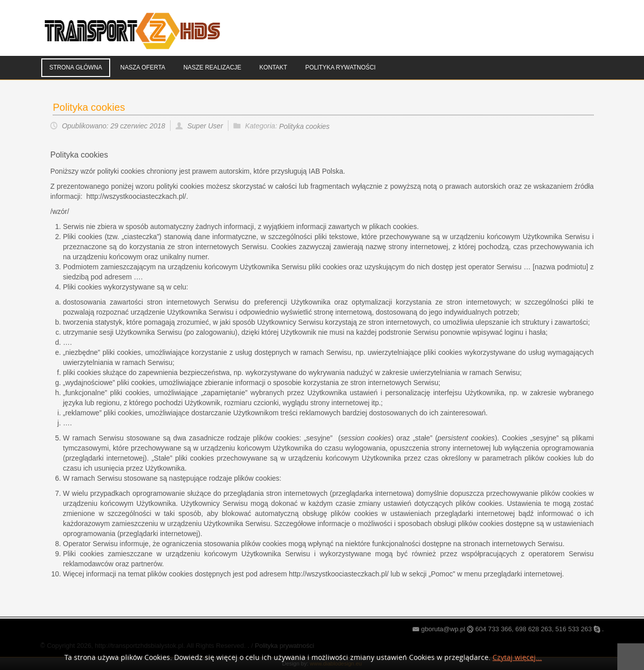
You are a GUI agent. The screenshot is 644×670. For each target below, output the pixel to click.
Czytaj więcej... (517, 658)
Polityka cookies (89, 107)
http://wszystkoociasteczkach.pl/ (339, 574)
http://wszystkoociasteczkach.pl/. (137, 196)
